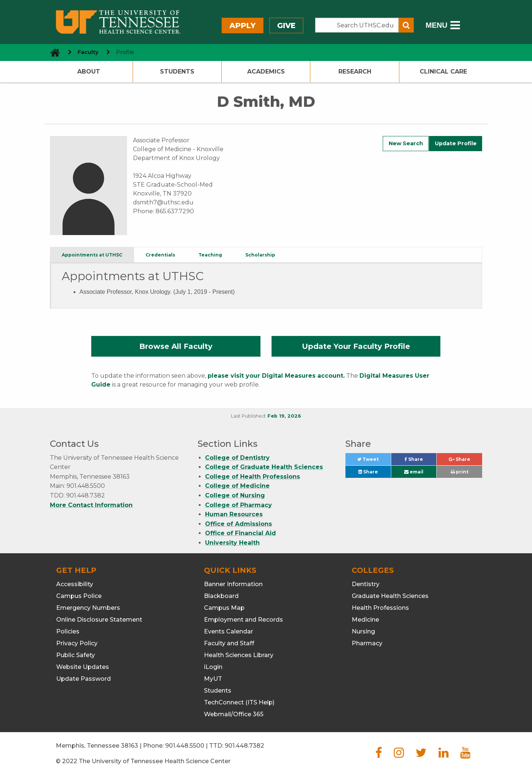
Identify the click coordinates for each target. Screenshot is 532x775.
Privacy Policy (77, 643)
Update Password (83, 679)
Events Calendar (229, 631)
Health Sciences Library (239, 655)
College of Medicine (237, 486)
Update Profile (456, 143)
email (414, 472)
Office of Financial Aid (241, 533)
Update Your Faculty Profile (356, 346)
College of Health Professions (253, 477)
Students (177, 72)
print (460, 472)
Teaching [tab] (210, 255)
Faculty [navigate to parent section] (88, 52)
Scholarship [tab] (260, 255)
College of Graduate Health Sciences (264, 467)
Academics (266, 72)
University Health (232, 543)
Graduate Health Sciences (390, 596)
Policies (68, 631)
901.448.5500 (185, 746)
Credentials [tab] (160, 255)
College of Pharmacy (238, 505)
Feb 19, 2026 (284, 416)
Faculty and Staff (229, 643)
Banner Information (233, 584)
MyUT (213, 679)
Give (286, 26)
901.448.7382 (244, 746)
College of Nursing (235, 495)
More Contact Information (91, 505)
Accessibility (75, 584)
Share (420, 461)
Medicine (365, 620)
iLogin (213, 667)
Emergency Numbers (88, 608)
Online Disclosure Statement (99, 620)
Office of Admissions (238, 524)
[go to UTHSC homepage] (52, 52)
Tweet (374, 461)
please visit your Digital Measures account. (276, 376)
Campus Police (79, 596)
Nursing (363, 631)
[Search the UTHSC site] (357, 25)
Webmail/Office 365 (234, 714)
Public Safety (76, 655)
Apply (243, 26)
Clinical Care (443, 72)
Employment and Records (243, 620)
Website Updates (83, 667)
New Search (406, 143)
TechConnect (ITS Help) (239, 702)
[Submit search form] (406, 25)
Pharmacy (367, 643)
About (89, 72)
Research (355, 72)
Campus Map (224, 608)
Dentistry (366, 584)
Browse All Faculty (176, 346)
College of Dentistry (237, 458)
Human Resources (234, 514)
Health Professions (380, 608)
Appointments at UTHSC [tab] (92, 255)
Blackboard (221, 596)
